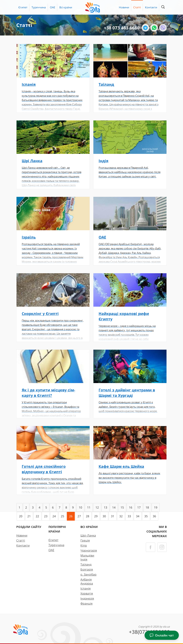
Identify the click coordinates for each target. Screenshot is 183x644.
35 (146, 516)
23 (46, 516)
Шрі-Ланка (88, 535)
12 (97, 507)
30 (104, 516)
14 (114, 507)
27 (79, 516)
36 (154, 516)
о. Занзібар (88, 574)
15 (122, 507)
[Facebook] (151, 547)
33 (129, 516)
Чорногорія (89, 550)
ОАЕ (53, 7)
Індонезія (87, 598)
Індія (84, 559)
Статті (137, 7)
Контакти (151, 7)
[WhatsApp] (154, 28)
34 (138, 516)
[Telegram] (145, 28)
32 (121, 516)
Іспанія (86, 588)
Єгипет (23, 7)
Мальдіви (87, 555)
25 (62, 516)
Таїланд (86, 564)
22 (37, 516)
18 (147, 507)
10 (80, 507)
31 (113, 516)
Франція (86, 603)
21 (29, 516)
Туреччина (39, 7)
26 (71, 516)
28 (88, 516)
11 (89, 507)
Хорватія (87, 593)
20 (21, 516)
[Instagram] (162, 547)
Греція (85, 540)
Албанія (86, 579)
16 (131, 507)
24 (54, 516)
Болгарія (87, 569)
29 (96, 516)
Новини (124, 7)
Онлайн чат (162, 635)
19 (156, 507)
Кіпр (84, 545)
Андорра (87, 583)
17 (139, 507)
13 (105, 507)
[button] (66, 7)
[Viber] (163, 28)
